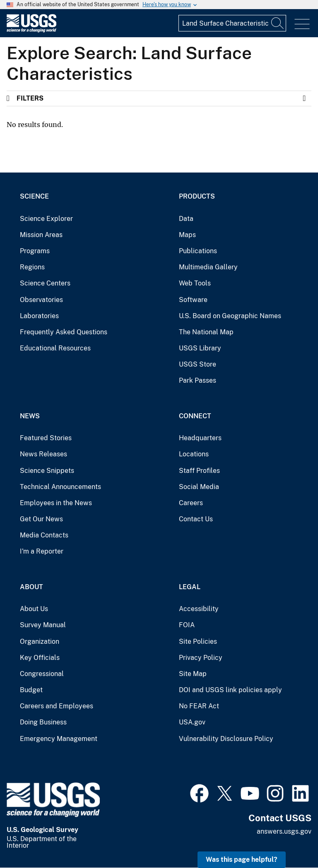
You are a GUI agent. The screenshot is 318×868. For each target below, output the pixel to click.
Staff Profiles (199, 471)
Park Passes (198, 380)
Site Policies (198, 641)
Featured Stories (46, 438)
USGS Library (200, 348)
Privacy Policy (201, 658)
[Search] (278, 23)
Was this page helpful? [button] (242, 860)
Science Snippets (47, 471)
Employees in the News (56, 503)
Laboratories (39, 316)
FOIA (187, 625)
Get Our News (41, 519)
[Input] (232, 23)
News (30, 416)
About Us (34, 609)
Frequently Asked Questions (64, 332)
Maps (187, 235)
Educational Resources (55, 348)
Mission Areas (41, 235)
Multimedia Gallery (208, 267)
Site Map (193, 674)
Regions (32, 267)
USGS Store (198, 364)
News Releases (43, 454)
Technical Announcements (60, 487)
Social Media (199, 487)
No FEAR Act (199, 706)
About (31, 587)
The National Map (206, 332)
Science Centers (45, 283)
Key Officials (40, 658)
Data (186, 219)
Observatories (41, 300)
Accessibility (199, 609)
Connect (195, 416)
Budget (31, 690)
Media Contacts (44, 535)
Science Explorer (46, 219)
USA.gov (192, 722)
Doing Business (43, 722)
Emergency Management (59, 739)
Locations (194, 454)
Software (193, 300)
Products (197, 196)
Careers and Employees (57, 706)
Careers (191, 503)
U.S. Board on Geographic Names (230, 316)
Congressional (42, 674)
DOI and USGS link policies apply (230, 690)
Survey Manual (43, 625)
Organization (40, 641)
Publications (198, 251)
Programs (35, 251)
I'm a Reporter (42, 551)
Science (34, 196)
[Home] (31, 30)
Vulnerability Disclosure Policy (226, 739)
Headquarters (200, 438)
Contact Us (196, 519)
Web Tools (195, 283)
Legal (190, 587)
